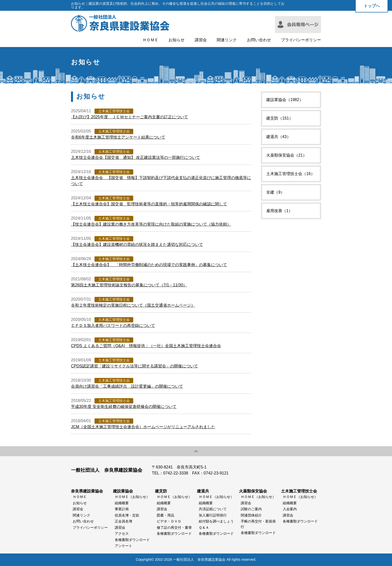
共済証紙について (213, 509)
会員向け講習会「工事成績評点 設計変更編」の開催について (127, 386)
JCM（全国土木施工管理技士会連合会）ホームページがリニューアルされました (143, 427)
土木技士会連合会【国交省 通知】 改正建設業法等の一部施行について (135, 157)
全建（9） (275, 192)
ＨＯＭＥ (150, 40)
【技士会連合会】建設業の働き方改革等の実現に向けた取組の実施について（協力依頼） (151, 224)
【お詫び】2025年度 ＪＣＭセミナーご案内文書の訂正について (129, 117)
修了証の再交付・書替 (174, 527)
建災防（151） (280, 118)
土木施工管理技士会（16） (290, 174)
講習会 (201, 40)
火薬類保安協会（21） (286, 155)
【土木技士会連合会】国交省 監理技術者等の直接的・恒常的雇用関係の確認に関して (149, 204)
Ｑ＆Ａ (204, 527)
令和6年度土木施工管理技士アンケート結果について (118, 137)
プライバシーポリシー (301, 40)
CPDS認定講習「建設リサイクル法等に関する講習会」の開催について (134, 366)
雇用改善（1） (279, 211)
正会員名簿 (123, 521)
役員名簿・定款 (127, 515)
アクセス (122, 533)
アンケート (123, 546)
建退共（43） (278, 137)
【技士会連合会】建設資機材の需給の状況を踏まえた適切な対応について (137, 244)
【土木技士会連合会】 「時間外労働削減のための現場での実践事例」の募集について (149, 265)
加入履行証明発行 (213, 515)
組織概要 (122, 503)
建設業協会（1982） (285, 100)
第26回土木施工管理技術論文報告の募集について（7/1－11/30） (129, 285)
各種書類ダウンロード (132, 540)
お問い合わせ (259, 40)
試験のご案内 (251, 509)
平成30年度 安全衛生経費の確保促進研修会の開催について (124, 407)
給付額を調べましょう (216, 521)
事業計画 (122, 509)
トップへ (372, 6)
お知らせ (176, 40)
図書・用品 (165, 515)
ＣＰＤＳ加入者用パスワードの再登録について (113, 326)
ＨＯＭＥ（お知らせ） (132, 497)
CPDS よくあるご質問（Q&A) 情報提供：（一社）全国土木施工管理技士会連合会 (146, 346)
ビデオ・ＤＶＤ (169, 521)
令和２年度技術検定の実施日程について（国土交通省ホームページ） (133, 305)
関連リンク (227, 40)
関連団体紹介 (251, 515)
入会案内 (290, 509)
